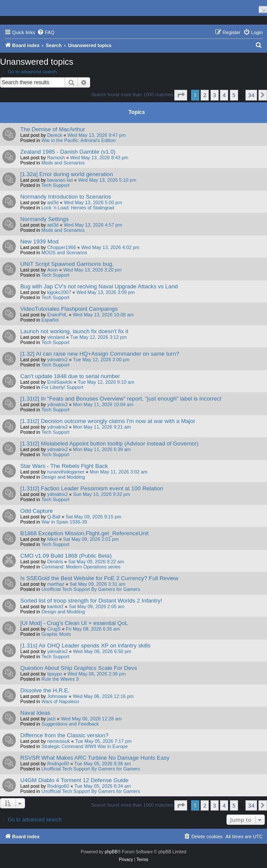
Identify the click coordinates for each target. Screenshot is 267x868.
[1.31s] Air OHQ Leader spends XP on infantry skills (85, 645)
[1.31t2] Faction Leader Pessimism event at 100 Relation (92, 488)
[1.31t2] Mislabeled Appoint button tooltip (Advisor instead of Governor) (109, 443)
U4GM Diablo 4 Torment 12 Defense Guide (74, 780)
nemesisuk (58, 741)
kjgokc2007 (59, 292)
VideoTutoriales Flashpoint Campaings (69, 309)
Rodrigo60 (58, 764)
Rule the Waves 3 (60, 679)
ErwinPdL (57, 315)
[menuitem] (46, 32)
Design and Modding (63, 477)
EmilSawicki (60, 382)
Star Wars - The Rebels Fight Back (64, 466)
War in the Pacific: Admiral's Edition (79, 140)
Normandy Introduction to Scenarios (66, 197)
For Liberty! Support (62, 387)
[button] (181, 95)
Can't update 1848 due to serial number (70, 376)
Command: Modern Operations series (81, 567)
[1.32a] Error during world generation (67, 174)
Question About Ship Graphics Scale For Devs (79, 668)
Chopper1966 (61, 247)
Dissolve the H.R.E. (45, 690)
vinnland (56, 337)
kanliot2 (55, 606)
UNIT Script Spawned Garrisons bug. (67, 264)
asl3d (53, 202)
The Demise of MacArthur (53, 129)
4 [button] (224, 95)
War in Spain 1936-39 (64, 522)
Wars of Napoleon (60, 701)
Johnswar (57, 696)
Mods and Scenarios (63, 163)
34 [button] (251, 95)
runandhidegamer (66, 472)
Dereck (55, 135)
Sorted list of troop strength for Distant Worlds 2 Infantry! (91, 601)
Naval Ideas (35, 713)
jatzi (51, 719)
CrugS (54, 629)
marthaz (56, 584)
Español (50, 320)
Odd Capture (37, 511)
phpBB (111, 852)
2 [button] (205, 95)
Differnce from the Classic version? (64, 735)
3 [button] (215, 95)
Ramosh (56, 158)
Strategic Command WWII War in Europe (85, 746)
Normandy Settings (44, 219)
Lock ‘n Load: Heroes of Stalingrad (78, 208)
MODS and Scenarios (64, 253)
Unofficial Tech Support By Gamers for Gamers (91, 589)
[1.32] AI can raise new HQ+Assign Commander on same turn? (100, 354)
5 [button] (234, 95)
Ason (52, 270)
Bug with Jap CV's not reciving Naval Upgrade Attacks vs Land (99, 286)
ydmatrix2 (57, 360)
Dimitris (55, 562)
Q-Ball (54, 517)
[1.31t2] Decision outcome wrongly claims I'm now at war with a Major (108, 421)
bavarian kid (60, 180)
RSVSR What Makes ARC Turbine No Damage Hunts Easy (95, 758)
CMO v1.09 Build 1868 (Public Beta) (66, 556)
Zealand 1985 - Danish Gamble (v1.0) (68, 152)
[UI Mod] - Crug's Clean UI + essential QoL (74, 623)
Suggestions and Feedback (70, 724)
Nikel (52, 539)
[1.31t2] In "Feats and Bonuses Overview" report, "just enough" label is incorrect (121, 399)
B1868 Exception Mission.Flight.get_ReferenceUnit (85, 533)
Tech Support (55, 185)
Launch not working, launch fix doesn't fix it (74, 331)
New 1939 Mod (39, 241)
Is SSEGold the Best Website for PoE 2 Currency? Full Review (99, 578)
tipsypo (55, 674)
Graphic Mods (56, 634)
